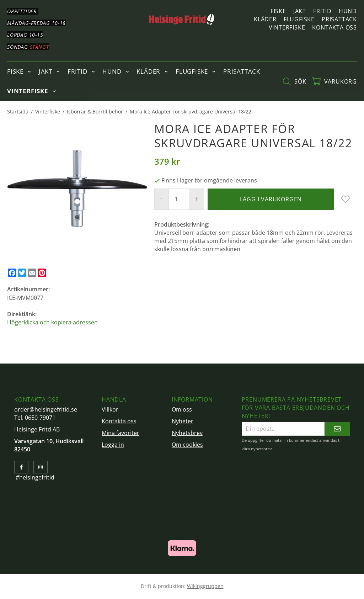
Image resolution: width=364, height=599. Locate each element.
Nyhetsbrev (187, 433)
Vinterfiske (287, 27)
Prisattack (339, 19)
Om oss (182, 409)
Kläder (265, 19)
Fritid (322, 11)
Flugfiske (299, 19)
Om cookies (187, 445)
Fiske (278, 11)
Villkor (110, 409)
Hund (348, 11)
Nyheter (183, 421)
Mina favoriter (121, 433)
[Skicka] (337, 429)
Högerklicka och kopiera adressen (52, 322)
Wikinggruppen (205, 586)
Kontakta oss (334, 27)
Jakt (300, 11)
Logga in (113, 445)
